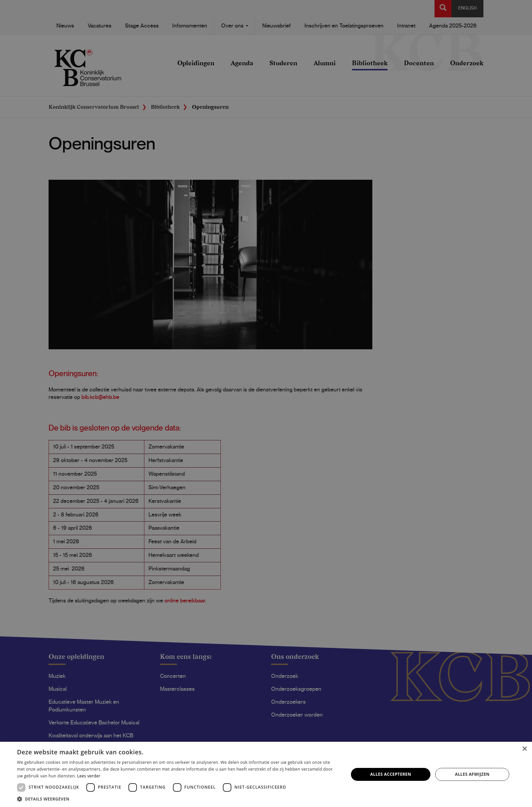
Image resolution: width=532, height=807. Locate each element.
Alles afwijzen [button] (472, 774)
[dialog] (266, 403)
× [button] (524, 749)
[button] (178, 799)
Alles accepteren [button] (391, 774)
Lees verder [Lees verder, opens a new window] (89, 776)
